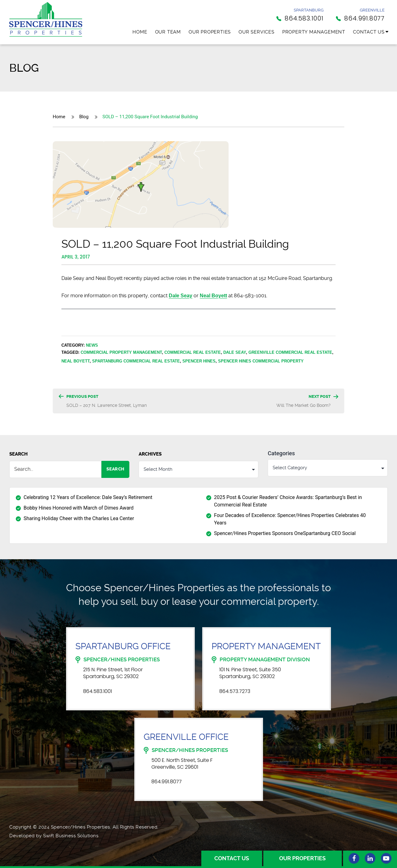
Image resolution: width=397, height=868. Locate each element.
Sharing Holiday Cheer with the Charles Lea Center (79, 518)
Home (140, 32)
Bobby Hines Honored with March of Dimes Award (79, 508)
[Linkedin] (370, 858)
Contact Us (369, 32)
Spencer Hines (199, 361)
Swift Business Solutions (71, 836)
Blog (84, 117)
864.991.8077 (167, 782)
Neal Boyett (213, 296)
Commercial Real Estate (193, 352)
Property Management (314, 32)
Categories (281, 453)
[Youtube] (386, 858)
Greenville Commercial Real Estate (290, 352)
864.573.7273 (235, 691)
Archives (150, 454)
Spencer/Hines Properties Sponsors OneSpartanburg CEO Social (285, 533)
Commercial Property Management (121, 352)
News (92, 345)
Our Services (256, 32)
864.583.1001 (98, 691)
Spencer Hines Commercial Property (261, 361)
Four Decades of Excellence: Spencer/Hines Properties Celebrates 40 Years (290, 519)
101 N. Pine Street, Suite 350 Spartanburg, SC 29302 (250, 673)
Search (18, 454)
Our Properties (210, 32)
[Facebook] (354, 858)
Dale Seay (235, 352)
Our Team (168, 32)
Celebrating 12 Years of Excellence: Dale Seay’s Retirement (88, 497)
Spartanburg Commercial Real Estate (136, 361)
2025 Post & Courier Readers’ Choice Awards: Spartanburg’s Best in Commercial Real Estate (288, 501)
